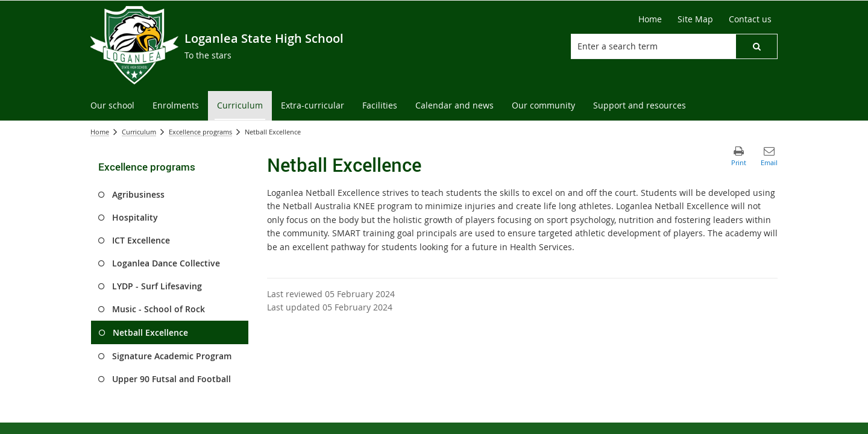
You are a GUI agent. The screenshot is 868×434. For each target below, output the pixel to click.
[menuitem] (112, 106)
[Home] (650, 19)
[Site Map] (695, 19)
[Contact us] (750, 19)
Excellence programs (200, 132)
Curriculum (139, 132)
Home (100, 132)
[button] (756, 46)
